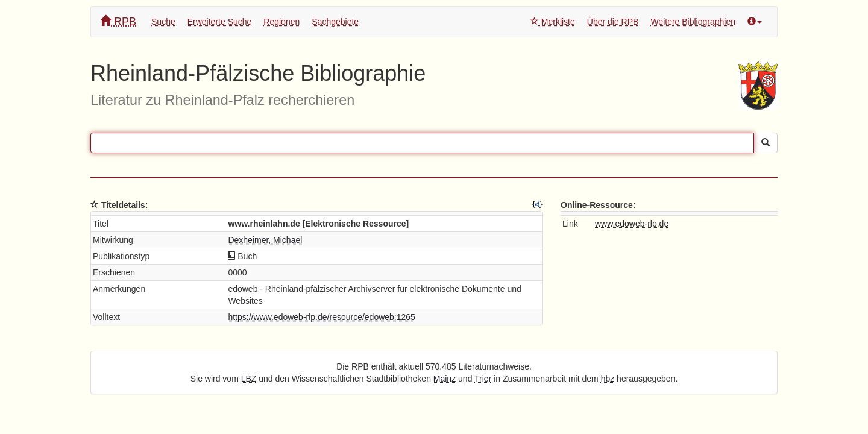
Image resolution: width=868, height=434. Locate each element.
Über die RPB (613, 22)
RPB (118, 21)
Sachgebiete (335, 22)
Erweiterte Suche (220, 22)
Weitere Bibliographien (693, 22)
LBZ (249, 379)
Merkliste (553, 22)
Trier (483, 379)
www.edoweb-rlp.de (632, 224)
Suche (163, 22)
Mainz (445, 379)
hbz (608, 379)
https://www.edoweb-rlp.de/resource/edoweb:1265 (322, 317)
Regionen (281, 22)
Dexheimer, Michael (265, 240)
